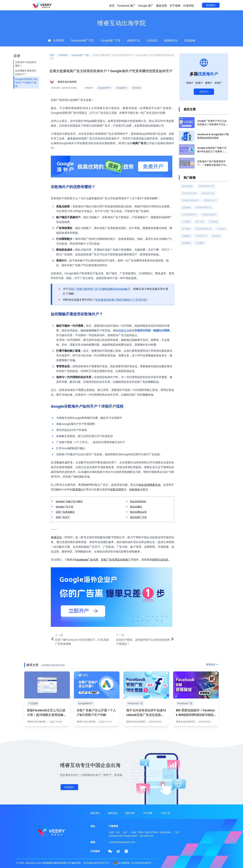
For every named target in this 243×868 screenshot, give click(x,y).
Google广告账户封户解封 (69, 501)
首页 (112, 6)
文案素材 (186, 236)
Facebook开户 (190, 215)
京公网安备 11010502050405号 (134, 863)
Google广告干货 (64, 507)
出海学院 (188, 6)
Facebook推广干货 (82, 40)
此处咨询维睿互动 (150, 485)
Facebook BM (189, 193)
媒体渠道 (113, 813)
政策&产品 (133, 40)
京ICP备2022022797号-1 (97, 863)
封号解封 (200, 243)
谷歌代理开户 (118, 489)
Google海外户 (209, 215)
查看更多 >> (212, 664)
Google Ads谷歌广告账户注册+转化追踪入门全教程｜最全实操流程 (212, 151)
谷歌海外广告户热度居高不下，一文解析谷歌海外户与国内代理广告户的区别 (213, 165)
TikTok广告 (201, 236)
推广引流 (200, 222)
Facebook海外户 (191, 200)
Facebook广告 (206, 186)
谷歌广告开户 (63, 517)
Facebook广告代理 (87, 560)
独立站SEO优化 (138, 501)
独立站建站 (136, 507)
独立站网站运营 (138, 512)
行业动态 (152, 40)
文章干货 (165, 813)
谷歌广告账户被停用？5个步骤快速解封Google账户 (99, 289)
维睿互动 (124, 330)
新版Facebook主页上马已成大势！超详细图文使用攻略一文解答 (47, 715)
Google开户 (210, 200)
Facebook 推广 (126, 6)
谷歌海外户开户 (139, 489)
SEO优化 (216, 236)
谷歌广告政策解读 (65, 512)
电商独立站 (171, 40)
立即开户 (204, 92)
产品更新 (186, 222)
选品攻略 (186, 207)
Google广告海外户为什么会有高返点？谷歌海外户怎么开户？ (213, 124)
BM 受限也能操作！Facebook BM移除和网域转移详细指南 (195, 715)
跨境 (155, 560)
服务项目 (95, 813)
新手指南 (186, 229)
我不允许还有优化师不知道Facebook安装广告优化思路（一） (146, 715)
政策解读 (186, 243)
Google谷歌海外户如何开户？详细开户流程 (26, 83)
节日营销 (213, 222)
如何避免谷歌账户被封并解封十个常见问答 (121, 300)
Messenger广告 (204, 229)
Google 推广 (146, 6)
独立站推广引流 (138, 517)
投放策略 (190, 40)
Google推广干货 (110, 40)
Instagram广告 (204, 207)
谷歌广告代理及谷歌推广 (116, 560)
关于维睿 (175, 6)
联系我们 (211, 5)
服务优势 (161, 6)
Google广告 (208, 193)
